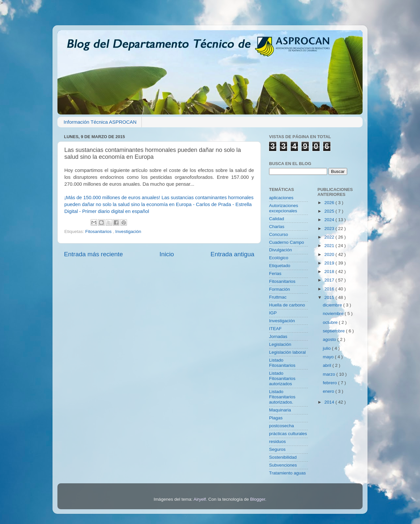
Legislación (280, 344)
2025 (330, 211)
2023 (330, 229)
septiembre (335, 331)
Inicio (167, 254)
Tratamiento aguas (287, 473)
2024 (330, 220)
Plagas (276, 418)
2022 (330, 237)
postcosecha (282, 426)
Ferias (275, 273)
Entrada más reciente (94, 254)
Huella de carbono (287, 305)
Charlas (277, 227)
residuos (277, 441)
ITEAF (275, 329)
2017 (330, 280)
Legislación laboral (287, 352)
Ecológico (279, 258)
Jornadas (278, 336)
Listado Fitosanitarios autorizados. (282, 397)
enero (329, 391)
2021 (330, 246)
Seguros (277, 449)
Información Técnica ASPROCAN (100, 122)
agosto (330, 339)
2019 (330, 263)
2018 (330, 272)
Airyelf (200, 499)
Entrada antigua (232, 254)
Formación (280, 289)
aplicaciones (281, 198)
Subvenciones (283, 465)
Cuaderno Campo (287, 242)
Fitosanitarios (99, 231)
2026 (330, 203)
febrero (331, 383)
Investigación (128, 231)
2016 (330, 289)
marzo (330, 374)
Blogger (258, 499)
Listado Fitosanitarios (282, 363)
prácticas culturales (288, 434)
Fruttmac (278, 297)
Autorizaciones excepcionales (284, 208)
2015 (330, 297)
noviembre (334, 314)
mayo (329, 357)
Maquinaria (280, 410)
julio (327, 348)
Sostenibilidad (283, 457)
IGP (273, 313)
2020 (330, 254)
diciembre (333, 305)
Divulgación (281, 250)
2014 (330, 402)
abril (328, 365)
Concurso (279, 234)
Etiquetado (280, 266)
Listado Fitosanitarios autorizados (282, 378)
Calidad (277, 219)
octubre (331, 322)
